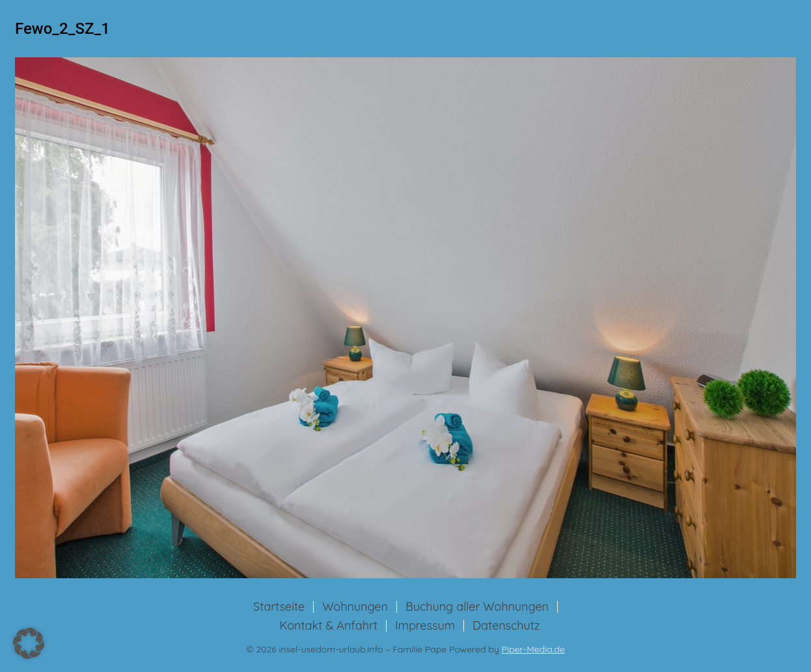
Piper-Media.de (533, 649)
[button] (29, 643)
